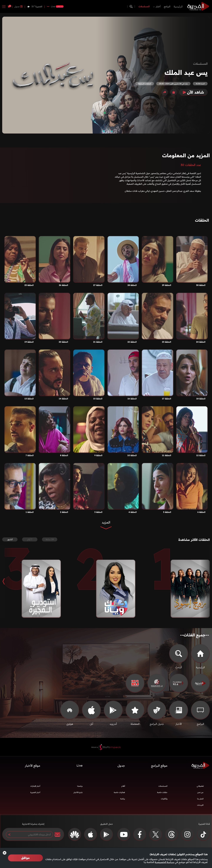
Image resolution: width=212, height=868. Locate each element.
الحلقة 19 (29, 342)
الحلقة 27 (98, 285)
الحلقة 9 (98, 455)
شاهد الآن (193, 92)
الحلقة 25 (29, 285)
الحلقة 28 (132, 285)
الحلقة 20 (63, 342)
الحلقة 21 (98, 342)
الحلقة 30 (201, 285)
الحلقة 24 (201, 342)
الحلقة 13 (29, 399)
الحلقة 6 (201, 512)
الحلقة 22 (132, 342)
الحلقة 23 (167, 342)
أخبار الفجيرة (35, 794)
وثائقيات (164, 801)
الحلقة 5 (167, 512)
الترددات (200, 807)
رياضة (123, 801)
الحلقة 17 (167, 399)
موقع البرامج (159, 767)
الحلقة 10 (132, 455)
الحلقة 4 (133, 512)
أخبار (158, 6)
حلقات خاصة (162, 794)
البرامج (167, 6)
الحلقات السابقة (145, 84)
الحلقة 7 (30, 455)
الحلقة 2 (64, 512)
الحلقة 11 (167, 455)
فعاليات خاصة (119, 794)
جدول (17, 6)
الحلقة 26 (63, 285)
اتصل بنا (200, 801)
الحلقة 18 (201, 399)
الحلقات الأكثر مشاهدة (190, 541)
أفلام (123, 788)
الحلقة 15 (98, 399)
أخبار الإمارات (35, 788)
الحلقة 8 (64, 455)
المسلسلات (144, 6)
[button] (206, 583)
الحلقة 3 (98, 512)
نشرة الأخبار (78, 794)
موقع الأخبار (33, 767)
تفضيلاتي (200, 788)
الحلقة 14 (63, 399)
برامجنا (80, 788)
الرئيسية (178, 6)
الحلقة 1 (30, 512)
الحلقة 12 (201, 455)
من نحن (200, 794)
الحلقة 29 (167, 285)
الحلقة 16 (132, 399)
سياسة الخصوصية (164, 862)
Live (80, 767)
